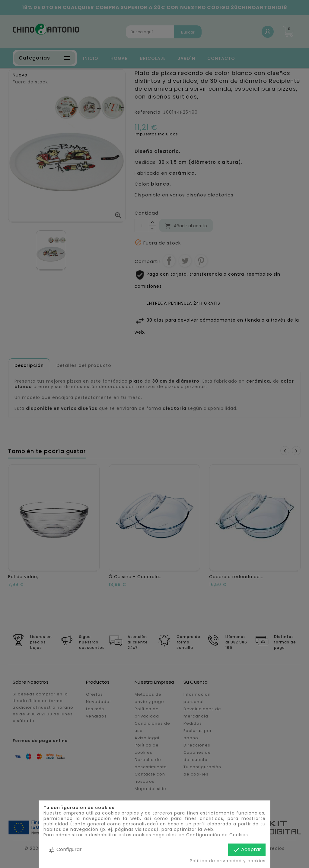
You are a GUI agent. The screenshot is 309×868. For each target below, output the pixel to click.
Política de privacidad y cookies (228, 861)
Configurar (65, 850)
